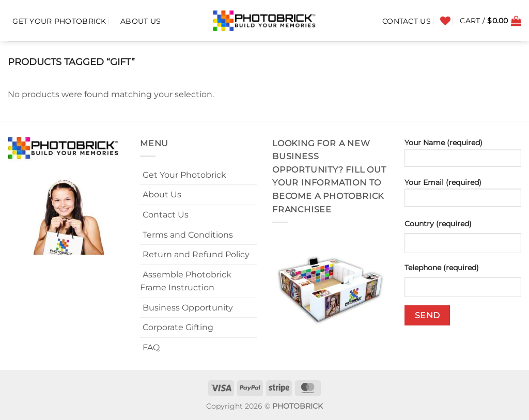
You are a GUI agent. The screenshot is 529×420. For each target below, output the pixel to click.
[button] (491, 21)
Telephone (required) (442, 268)
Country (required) (438, 224)
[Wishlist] (445, 21)
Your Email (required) (463, 196)
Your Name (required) (463, 156)
